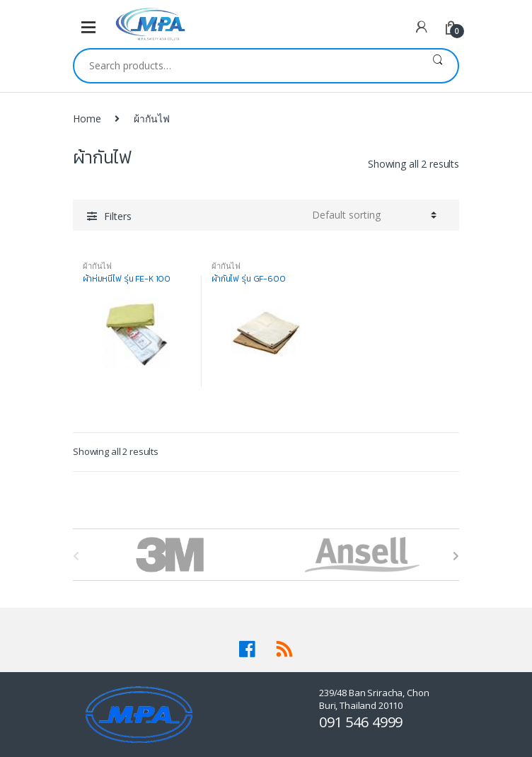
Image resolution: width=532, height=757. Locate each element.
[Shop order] (374, 215)
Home (87, 119)
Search (438, 66)
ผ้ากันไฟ (97, 266)
